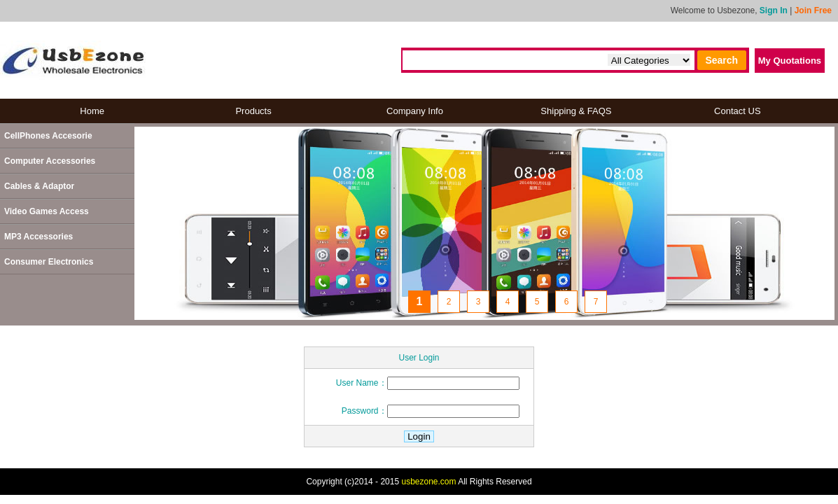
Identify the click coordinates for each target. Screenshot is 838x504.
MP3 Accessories (39, 237)
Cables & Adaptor (39, 186)
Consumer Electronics (49, 262)
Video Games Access (47, 211)
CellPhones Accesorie (48, 136)
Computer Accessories (50, 161)
